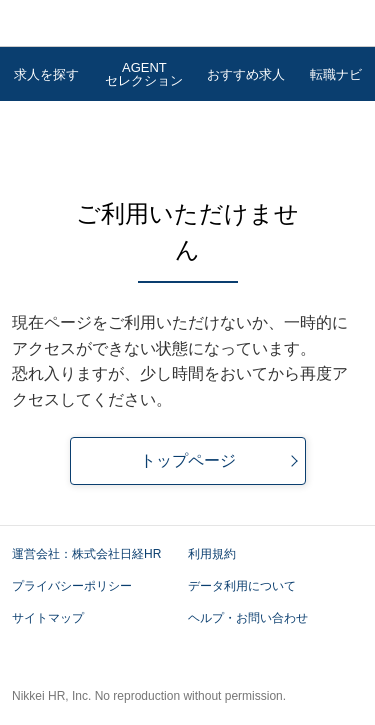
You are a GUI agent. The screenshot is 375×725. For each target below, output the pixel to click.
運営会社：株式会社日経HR (94, 554)
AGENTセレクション (144, 74)
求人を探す (46, 74)
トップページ (188, 460)
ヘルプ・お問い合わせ (248, 618)
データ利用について (242, 586)
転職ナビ (336, 74)
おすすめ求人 (246, 74)
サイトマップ (48, 618)
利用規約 (212, 554)
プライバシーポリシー (79, 586)
